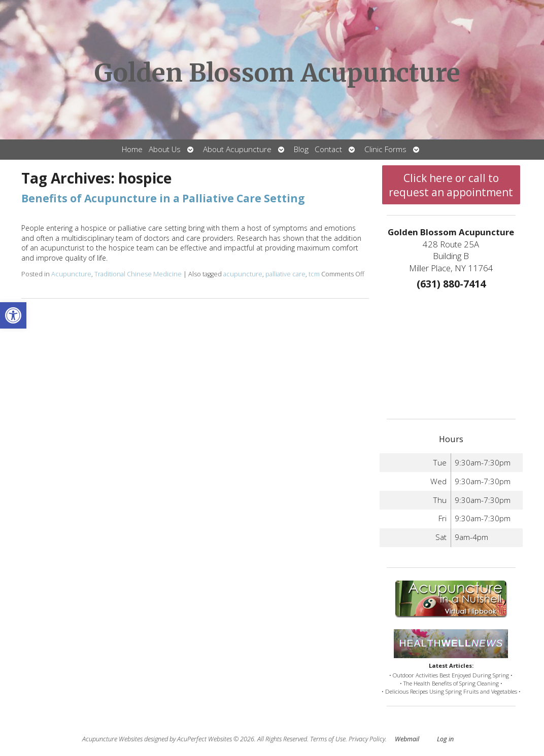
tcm (314, 274)
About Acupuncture (237, 149)
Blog (301, 149)
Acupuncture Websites (112, 739)
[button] (13, 315)
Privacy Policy (367, 739)
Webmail (407, 739)
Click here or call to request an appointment (451, 185)
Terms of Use (328, 739)
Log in (445, 739)
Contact (328, 149)
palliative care (285, 274)
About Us (165, 149)
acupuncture (243, 274)
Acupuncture (71, 274)
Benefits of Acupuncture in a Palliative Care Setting (163, 198)
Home (132, 149)
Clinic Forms (385, 149)
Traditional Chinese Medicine (138, 274)
